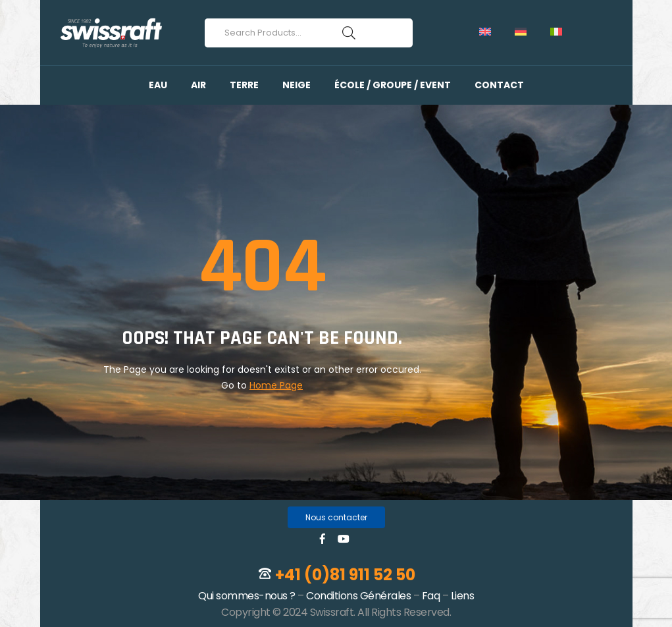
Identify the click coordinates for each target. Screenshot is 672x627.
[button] (336, 517)
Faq (431, 596)
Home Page (276, 385)
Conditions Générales (358, 596)
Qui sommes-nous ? (247, 596)
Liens (463, 596)
